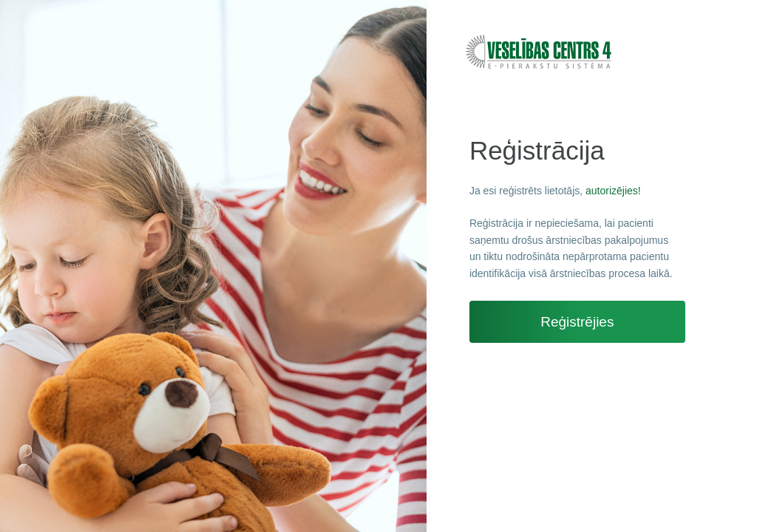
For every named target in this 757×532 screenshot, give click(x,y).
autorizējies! (613, 191)
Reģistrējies (577, 322)
